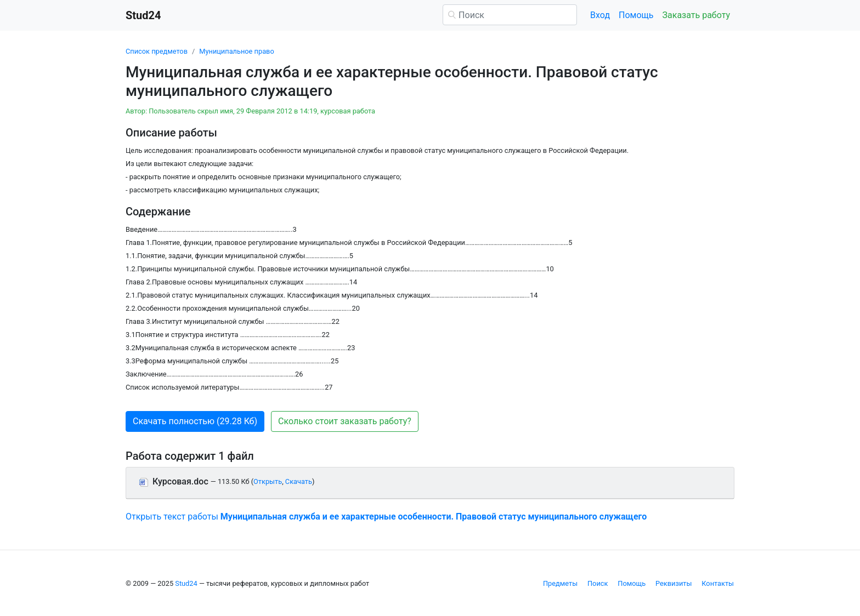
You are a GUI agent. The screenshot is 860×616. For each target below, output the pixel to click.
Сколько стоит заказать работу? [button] (345, 421)
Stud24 (186, 583)
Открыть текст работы (386, 517)
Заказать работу (696, 15)
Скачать (299, 481)
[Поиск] (510, 15)
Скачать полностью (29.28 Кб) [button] (195, 421)
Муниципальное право (236, 51)
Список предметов (157, 51)
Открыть (268, 481)
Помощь (636, 15)
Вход (600, 15)
